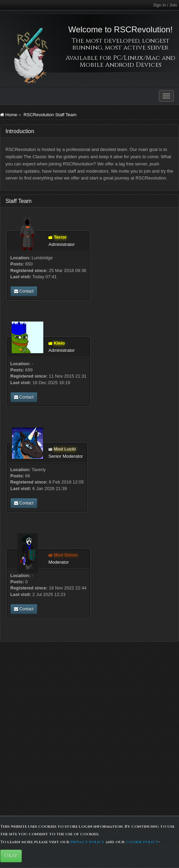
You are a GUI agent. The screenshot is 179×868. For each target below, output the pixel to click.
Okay (11, 856)
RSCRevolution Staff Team (50, 115)
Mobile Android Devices (121, 65)
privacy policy (87, 842)
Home (9, 115)
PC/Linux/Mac (137, 58)
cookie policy (142, 842)
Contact (24, 291)
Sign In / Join (165, 5)
